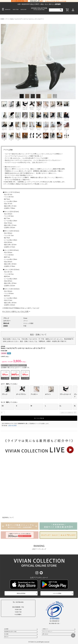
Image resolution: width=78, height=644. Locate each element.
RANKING (8, 10)
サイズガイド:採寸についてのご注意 (15, 312)
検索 (61, 10)
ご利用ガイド (45, 629)
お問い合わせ (45, 634)
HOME (2, 19)
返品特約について (8, 517)
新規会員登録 (21, 593)
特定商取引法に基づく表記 (10, 631)
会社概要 (6, 629)
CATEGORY (23, 10)
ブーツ (7, 19)
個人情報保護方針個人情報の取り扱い (55, 613)
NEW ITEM (16, 10)
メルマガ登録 (57, 593)
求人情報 (6, 634)
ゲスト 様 (74, 13)
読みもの (6, 637)
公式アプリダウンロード (39, 578)
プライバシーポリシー (47, 631)
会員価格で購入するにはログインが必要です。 (16, 367)
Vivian (25, 318)
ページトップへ (73, 635)
